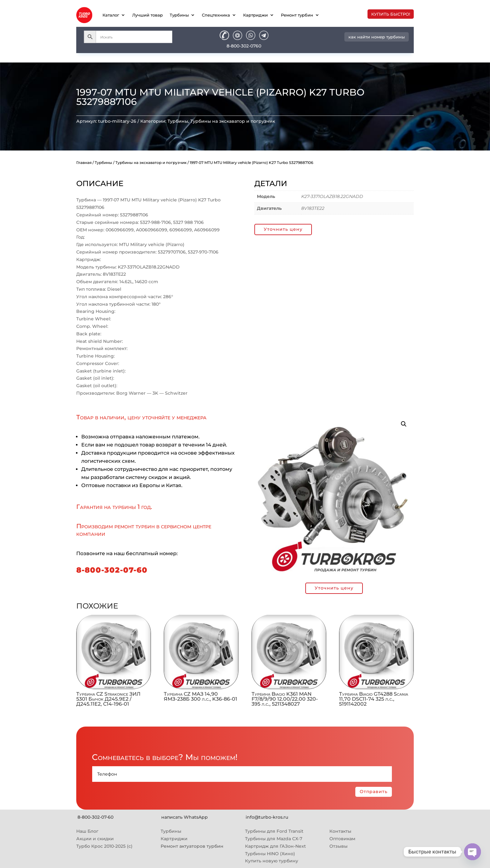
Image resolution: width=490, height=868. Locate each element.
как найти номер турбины (377, 37)
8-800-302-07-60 (112, 570)
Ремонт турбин (297, 15)
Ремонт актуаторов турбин (192, 846)
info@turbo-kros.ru (267, 817)
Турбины (179, 15)
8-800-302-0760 (244, 46)
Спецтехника (216, 15)
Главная (84, 163)
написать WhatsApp (185, 817)
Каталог (111, 15)
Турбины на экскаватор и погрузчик (233, 121)
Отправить (374, 792)
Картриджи (255, 15)
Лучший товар (147, 15)
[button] (404, 424)
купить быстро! (391, 14)
